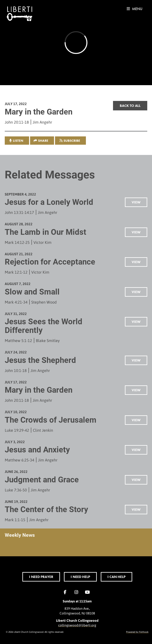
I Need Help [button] (80, 577)
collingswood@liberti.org (77, 625)
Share (43, 141)
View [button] (136, 202)
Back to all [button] (130, 106)
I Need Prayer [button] (41, 577)
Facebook (66, 592)
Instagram (77, 592)
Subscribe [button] (72, 141)
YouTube (88, 592)
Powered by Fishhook (137, 632)
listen (18, 141)
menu (134, 9)
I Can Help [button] (116, 577)
